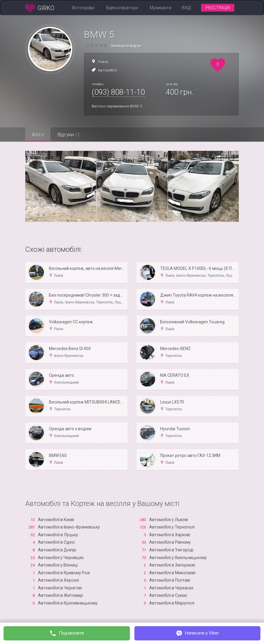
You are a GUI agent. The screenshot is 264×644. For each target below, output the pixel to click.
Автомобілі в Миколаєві (172, 573)
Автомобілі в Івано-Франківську (69, 527)
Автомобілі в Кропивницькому (68, 603)
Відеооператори (122, 8)
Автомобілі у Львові (169, 520)
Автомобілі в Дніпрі (57, 550)
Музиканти (160, 8)
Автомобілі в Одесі (56, 542)
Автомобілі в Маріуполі (172, 603)
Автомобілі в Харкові (170, 535)
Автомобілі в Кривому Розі (64, 573)
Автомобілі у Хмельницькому (178, 558)
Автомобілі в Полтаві (170, 580)
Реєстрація (218, 8)
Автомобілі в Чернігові (60, 588)
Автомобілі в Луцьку (58, 535)
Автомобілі (108, 70)
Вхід (186, 8)
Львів (103, 62)
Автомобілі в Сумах (168, 595)
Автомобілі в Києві (56, 520)
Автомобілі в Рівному (170, 542)
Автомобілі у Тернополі (172, 527)
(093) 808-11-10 (118, 92)
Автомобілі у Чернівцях (61, 558)
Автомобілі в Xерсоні (58, 580)
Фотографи (83, 8)
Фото (39, 135)
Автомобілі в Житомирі (61, 595)
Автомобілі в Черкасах (171, 588)
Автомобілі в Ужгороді (171, 550)
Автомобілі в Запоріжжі (172, 565)
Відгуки (71, 135)
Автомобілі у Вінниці (58, 565)
